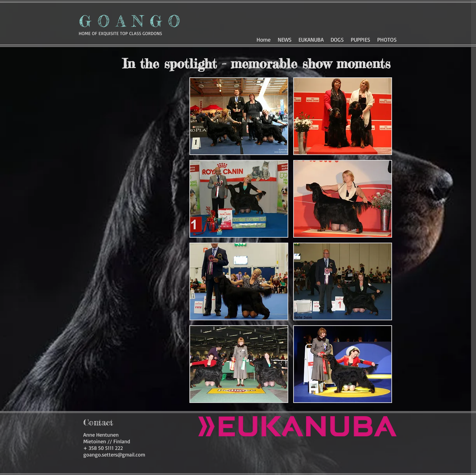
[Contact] (98, 423)
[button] (337, 39)
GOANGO (133, 21)
